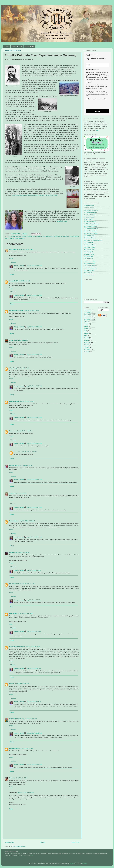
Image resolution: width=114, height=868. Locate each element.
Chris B (12, 368)
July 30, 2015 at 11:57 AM (34, 537)
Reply (11, 258)
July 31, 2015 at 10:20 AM (34, 733)
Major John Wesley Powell (61, 236)
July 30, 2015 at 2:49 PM (34, 570)
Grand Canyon (41, 236)
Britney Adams (14, 748)
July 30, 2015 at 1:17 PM (27, 584)
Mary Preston (13, 249)
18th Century (87, 315)
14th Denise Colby (89, 236)
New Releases (17, 46)
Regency (86, 340)
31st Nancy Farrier (89, 275)
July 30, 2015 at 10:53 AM (34, 417)
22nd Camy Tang (89, 254)
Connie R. (12, 281)
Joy (10, 493)
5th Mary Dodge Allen (90, 215)
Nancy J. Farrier (9, 238)
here (97, 130)
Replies (14, 262)
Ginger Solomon (14, 584)
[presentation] (96, 105)
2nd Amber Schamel (90, 208)
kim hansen (13, 431)
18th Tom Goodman (89, 245)
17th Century (87, 312)
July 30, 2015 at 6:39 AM (32, 310)
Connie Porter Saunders (17, 310)
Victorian (86, 347)
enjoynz (72, 863)
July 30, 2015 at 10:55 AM (34, 507)
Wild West (87, 349)
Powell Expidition (20, 238)
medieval (86, 352)
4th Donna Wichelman (90, 212)
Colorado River (31, 236)
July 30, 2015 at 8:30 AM (24, 431)
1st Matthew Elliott (89, 205)
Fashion (86, 329)
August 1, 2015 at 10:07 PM (26, 793)
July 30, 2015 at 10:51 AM (34, 355)
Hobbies (86, 333)
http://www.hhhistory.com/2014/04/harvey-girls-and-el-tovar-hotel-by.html (35, 195)
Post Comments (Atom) (19, 846)
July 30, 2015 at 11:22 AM (29, 452)
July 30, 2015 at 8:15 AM (22, 368)
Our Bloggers (29, 46)
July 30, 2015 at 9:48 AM (19, 493)
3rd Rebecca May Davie (91, 210)
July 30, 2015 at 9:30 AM (25, 465)
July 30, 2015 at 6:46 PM (34, 668)
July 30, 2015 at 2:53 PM (34, 631)
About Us (86, 322)
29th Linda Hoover (89, 270)
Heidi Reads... (14, 613)
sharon (12, 684)
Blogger (84, 863)
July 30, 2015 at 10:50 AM (34, 327)
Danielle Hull (13, 465)
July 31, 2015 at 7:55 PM (20, 778)
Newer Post (9, 842)
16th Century (87, 310)
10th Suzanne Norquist (90, 226)
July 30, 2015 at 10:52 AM (34, 386)
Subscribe (97, 111)
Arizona (11, 236)
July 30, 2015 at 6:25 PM (21, 684)
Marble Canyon (74, 236)
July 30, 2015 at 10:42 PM (29, 719)
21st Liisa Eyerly (88, 252)
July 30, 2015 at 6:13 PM (33, 647)
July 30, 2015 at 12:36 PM (22, 552)
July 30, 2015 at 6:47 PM (34, 702)
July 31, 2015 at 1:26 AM (26, 748)
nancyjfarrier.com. (62, 221)
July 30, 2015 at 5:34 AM (23, 281)
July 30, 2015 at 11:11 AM (27, 521)
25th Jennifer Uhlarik (90, 261)
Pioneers (86, 338)
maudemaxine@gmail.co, (17, 647)
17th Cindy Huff (88, 243)
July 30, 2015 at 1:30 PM (26, 613)
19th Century (87, 317)
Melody (12, 552)
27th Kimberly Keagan (90, 266)
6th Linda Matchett (89, 217)
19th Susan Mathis (89, 247)
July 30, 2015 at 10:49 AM (34, 266)
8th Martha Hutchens (90, 222)
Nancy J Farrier (19, 266)
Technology (87, 342)
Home (7, 46)
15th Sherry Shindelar (90, 238)
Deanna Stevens (14, 401)
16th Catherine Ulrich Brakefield (93, 240)
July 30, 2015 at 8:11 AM (21, 340)
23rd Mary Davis (88, 256)
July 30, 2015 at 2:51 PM (34, 600)
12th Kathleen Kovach (90, 231)
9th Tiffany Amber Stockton (92, 224)
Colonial (86, 326)
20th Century (87, 319)
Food (85, 331)
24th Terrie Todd (88, 259)
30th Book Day (88, 273)
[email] (97, 65)
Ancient (86, 324)
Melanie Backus (14, 521)
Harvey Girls (49, 236)
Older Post (75, 842)
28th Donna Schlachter (90, 268)
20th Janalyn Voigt (89, 249)
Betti (11, 778)
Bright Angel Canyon (20, 236)
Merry (11, 340)
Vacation (86, 345)
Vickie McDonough (15, 719)
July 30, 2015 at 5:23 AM (25, 249)
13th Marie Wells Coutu (91, 233)
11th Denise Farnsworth (91, 229)
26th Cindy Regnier (89, 263)
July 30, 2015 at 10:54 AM (34, 480)
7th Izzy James (88, 219)
